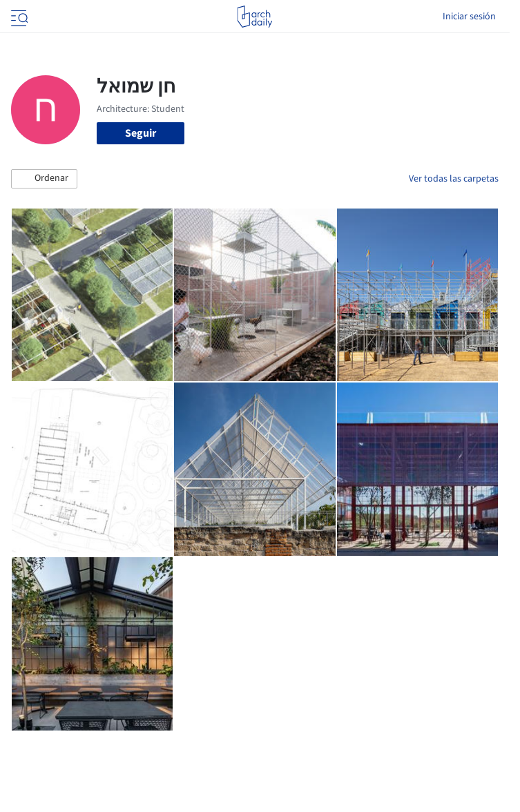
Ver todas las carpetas (454, 179)
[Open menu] (18, 17)
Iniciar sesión (469, 17)
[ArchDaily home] (254, 17)
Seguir (141, 133)
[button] (44, 179)
